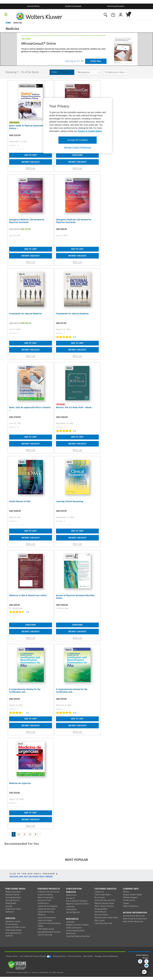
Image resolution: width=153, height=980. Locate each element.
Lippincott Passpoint (47, 918)
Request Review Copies (104, 903)
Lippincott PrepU (45, 920)
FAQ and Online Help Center (106, 918)
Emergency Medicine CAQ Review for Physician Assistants (27, 221)
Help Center (88, 956)
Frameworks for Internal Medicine (25, 314)
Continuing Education (116, 6)
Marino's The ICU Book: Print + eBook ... (75, 408)
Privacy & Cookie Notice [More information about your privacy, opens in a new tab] (90, 131)
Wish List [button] (31, 168)
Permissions (71, 895)
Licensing (70, 907)
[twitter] (146, 961)
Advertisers (71, 933)
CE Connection (12, 924)
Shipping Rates (101, 909)
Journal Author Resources (134, 916)
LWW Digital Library (46, 929)
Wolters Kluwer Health (133, 895)
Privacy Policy (129, 900)
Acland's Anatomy (45, 895)
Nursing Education (13, 898)
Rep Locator (100, 920)
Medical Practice (12, 895)
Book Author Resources (133, 922)
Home (8, 23)
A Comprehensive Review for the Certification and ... (25, 691)
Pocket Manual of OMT (20, 501)
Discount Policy (101, 915)
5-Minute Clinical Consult (48, 892)
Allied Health (11, 903)
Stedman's (10, 912)
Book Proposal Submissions (135, 919)
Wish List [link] (77, 168)
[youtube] (146, 966)
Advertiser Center (13, 922)
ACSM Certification (74, 928)
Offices (126, 892)
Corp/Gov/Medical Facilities (78, 936)
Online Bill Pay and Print (105, 900)
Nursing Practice (13, 900)
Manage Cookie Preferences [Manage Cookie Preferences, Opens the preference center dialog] (77, 147)
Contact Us (99, 892)
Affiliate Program (130, 898)
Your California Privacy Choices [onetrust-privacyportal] (35, 956)
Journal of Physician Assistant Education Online (75, 597)
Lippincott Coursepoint (48, 906)
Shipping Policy (60, 956)
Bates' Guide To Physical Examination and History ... (29, 127)
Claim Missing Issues (103, 923)
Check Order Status (103, 895)
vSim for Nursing (45, 935)
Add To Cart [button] (31, 155)
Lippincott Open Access (16, 927)
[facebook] (140, 961)
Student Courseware (73, 6)
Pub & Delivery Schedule (77, 901)
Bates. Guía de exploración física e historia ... (30, 409)
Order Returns (101, 912)
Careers (126, 903)
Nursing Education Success (49, 932)
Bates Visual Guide (46, 898)
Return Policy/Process (104, 906)
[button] (144, 972)
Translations (71, 909)
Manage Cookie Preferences (106, 956)
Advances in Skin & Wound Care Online (28, 595)
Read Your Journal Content (77, 904)
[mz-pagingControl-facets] (115, 72)
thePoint (9, 936)
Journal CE (71, 898)
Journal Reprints (73, 912)
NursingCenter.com (14, 933)
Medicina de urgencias (20, 783)
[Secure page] (18, 965)
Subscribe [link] (77, 155)
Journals (9, 906)
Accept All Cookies (77, 140)
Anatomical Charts (13, 909)
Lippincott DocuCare (46, 909)
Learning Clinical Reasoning (69, 501)
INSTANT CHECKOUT (31, 162)
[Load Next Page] (39, 834)
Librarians (70, 922)
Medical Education (13, 892)
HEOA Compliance (131, 906)
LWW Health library (14, 930)
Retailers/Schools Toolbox (77, 925)
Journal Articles (33, 6)
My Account (100, 898)
